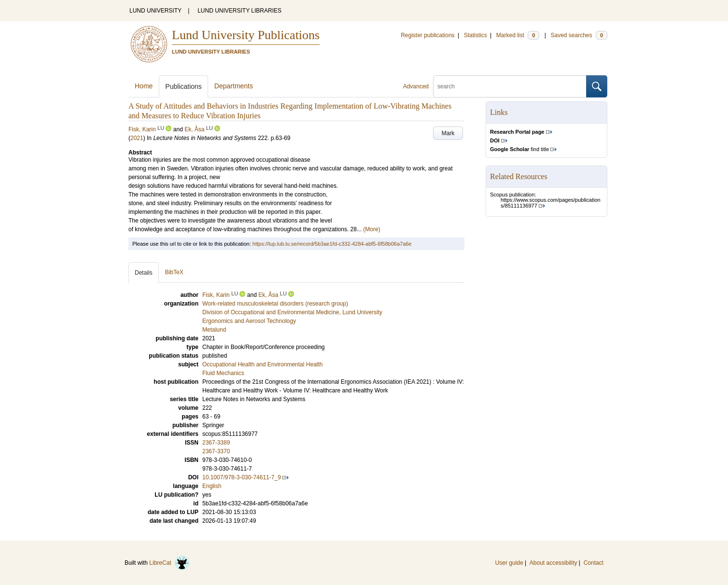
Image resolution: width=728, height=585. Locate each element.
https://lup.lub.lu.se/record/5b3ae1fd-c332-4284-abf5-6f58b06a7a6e (332, 244)
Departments (234, 86)
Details (144, 273)
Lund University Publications (246, 35)
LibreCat (169, 563)
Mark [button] (448, 133)
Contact (594, 563)
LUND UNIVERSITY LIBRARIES (239, 11)
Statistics (476, 35)
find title (519, 149)
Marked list (518, 35)
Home (144, 86)
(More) (371, 229)
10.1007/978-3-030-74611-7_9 (242, 477)
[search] (510, 86)
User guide (509, 563)
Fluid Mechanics (223, 373)
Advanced (416, 86)
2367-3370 (216, 451)
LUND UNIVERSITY (155, 11)
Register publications (427, 35)
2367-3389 (216, 443)
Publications (183, 86)
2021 (137, 138)
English (212, 486)
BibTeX (174, 272)
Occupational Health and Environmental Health (262, 364)
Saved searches (579, 35)
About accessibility (553, 563)
